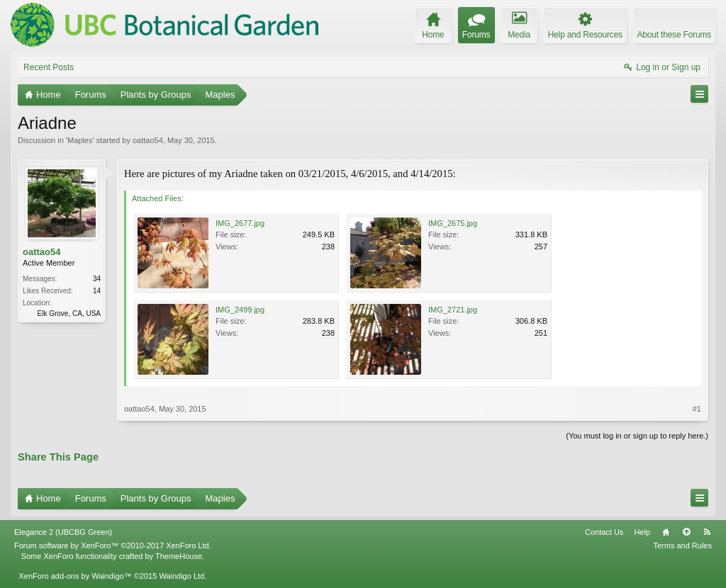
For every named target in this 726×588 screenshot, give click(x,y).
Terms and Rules (682, 545)
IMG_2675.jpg (453, 223)
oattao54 (148, 140)
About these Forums (674, 35)
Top (686, 532)
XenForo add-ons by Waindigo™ (75, 576)
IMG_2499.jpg (240, 310)
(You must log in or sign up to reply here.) (637, 436)
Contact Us (604, 532)
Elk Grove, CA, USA (69, 313)
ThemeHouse (179, 556)
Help (642, 532)
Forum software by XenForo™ (113, 545)
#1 (697, 409)
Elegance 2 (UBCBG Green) (63, 532)
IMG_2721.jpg (453, 310)
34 (97, 279)
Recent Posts (49, 67)
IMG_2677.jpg (240, 223)
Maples (80, 140)
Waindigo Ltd (181, 576)
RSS (707, 532)
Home (666, 532)
